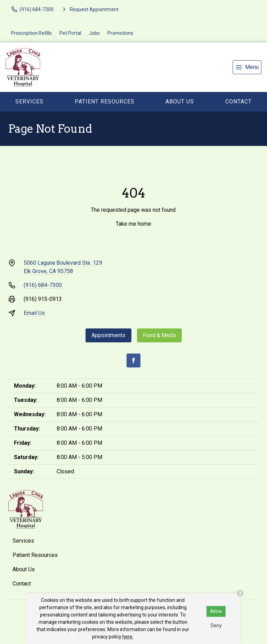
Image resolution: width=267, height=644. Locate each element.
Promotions (120, 33)
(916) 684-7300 (43, 285)
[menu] (247, 67)
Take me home (133, 224)
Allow (216, 611)
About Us (180, 102)
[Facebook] (133, 360)
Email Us (34, 313)
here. (128, 637)
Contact (238, 102)
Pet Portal (70, 33)
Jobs (94, 33)
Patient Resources (105, 102)
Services (29, 102)
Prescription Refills (31, 33)
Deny (216, 626)
